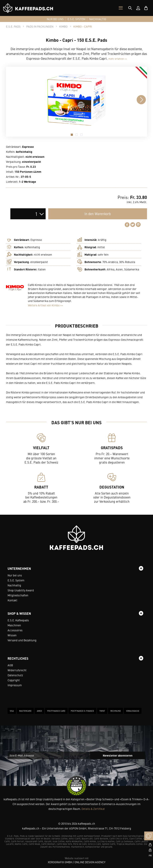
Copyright (14, 680)
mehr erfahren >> (118, 59)
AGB (10, 665)
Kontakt (12, 600)
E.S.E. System (16, 580)
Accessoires (15, 630)
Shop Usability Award (21, 590)
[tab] (130, 8)
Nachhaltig (14, 585)
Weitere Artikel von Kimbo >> (45, 305)
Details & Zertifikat (93, 809)
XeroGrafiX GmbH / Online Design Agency (77, 862)
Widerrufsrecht (17, 670)
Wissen (12, 635)
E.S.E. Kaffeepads (18, 620)
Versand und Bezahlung (22, 640)
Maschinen (14, 625)
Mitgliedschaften (18, 595)
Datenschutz (15, 675)
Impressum (15, 685)
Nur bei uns (15, 575)
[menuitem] (138, 8)
